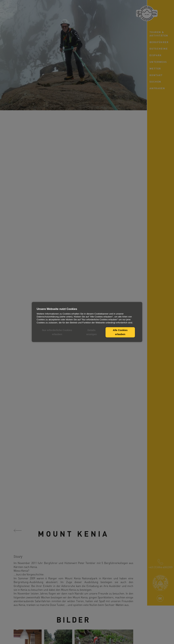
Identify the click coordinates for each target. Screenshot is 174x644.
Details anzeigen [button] (92, 332)
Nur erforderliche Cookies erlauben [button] (57, 332)
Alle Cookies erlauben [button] (120, 332)
